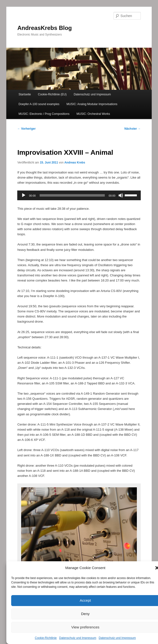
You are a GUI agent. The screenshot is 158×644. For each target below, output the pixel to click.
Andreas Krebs (75, 163)
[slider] (72, 195)
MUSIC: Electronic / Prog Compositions (44, 114)
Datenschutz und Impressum (78, 638)
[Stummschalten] (121, 195)
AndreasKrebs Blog (44, 28)
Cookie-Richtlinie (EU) (52, 94)
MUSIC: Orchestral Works (93, 114)
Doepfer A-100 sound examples (39, 104)
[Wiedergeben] (24, 195)
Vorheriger (26, 129)
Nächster (133, 129)
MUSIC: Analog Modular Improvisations (92, 104)
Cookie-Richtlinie (46, 638)
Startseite (25, 94)
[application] (79, 195)
